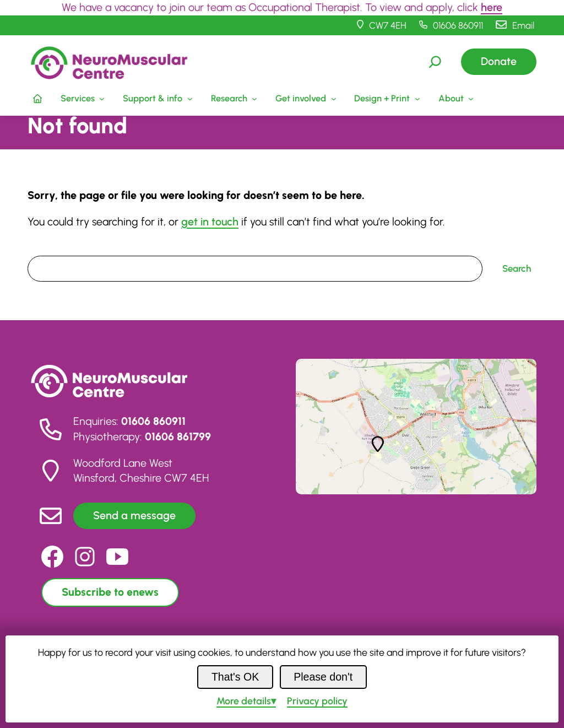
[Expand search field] (435, 62)
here (492, 7)
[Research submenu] (233, 99)
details (244, 701)
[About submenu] (455, 99)
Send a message (134, 515)
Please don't (323, 677)
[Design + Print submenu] (386, 99)
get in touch (210, 222)
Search (42, 248)
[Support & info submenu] (157, 99)
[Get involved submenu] (305, 99)
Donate (499, 61)
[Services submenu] (81, 99)
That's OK (235, 677)
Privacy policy (317, 701)
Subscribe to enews (110, 592)
